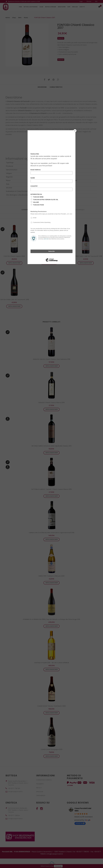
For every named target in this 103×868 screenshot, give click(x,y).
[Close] (75, 131)
